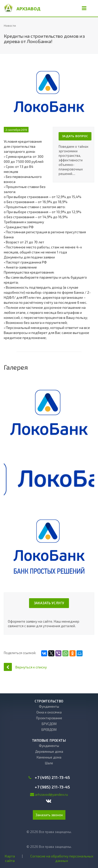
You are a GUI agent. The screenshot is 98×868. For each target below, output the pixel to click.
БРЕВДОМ (49, 730)
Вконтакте (49, 801)
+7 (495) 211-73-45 (52, 777)
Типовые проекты (49, 740)
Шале (49, 763)
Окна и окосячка (49, 712)
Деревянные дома (49, 751)
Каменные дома (49, 757)
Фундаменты (49, 706)
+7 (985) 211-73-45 (52, 787)
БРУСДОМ (49, 724)
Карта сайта (10, 858)
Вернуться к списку (25, 667)
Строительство (49, 701)
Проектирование (49, 718)
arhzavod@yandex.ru (51, 794)
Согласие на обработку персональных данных (62, 858)
